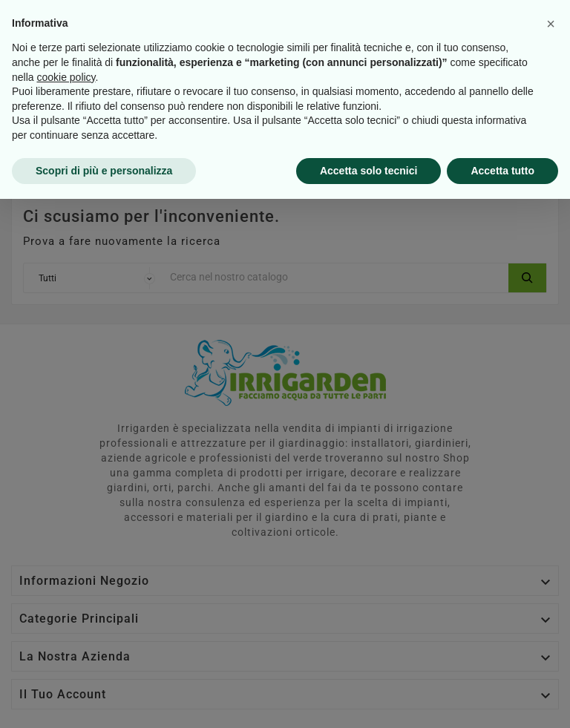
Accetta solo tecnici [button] (369, 699)
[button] (551, 553)
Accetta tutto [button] (502, 699)
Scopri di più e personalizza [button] (104, 699)
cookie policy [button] (66, 606)
